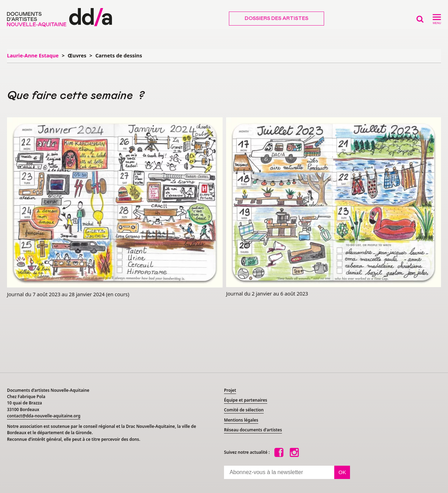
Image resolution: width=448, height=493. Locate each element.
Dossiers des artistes (276, 19)
